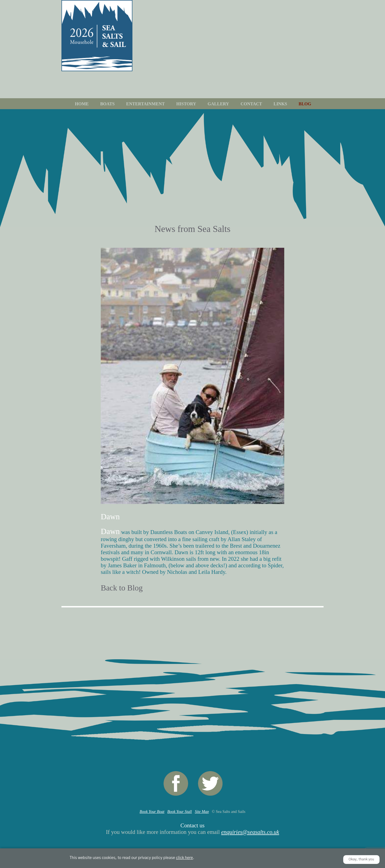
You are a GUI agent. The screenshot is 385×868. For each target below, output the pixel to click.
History (186, 104)
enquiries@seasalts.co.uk (250, 832)
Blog (305, 104)
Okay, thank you (362, 859)
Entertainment (145, 104)
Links (280, 104)
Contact (251, 104)
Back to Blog (122, 588)
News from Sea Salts (192, 229)
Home (82, 104)
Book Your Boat (152, 812)
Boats (107, 104)
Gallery (218, 104)
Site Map (202, 812)
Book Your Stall (180, 812)
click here (184, 858)
